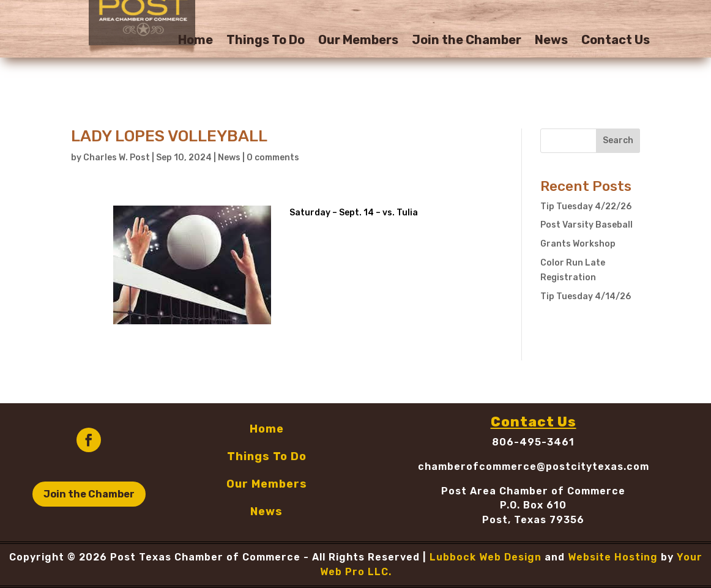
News (551, 41)
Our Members (358, 41)
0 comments (273, 158)
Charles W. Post (117, 158)
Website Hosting (613, 557)
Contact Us (616, 41)
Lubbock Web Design (486, 557)
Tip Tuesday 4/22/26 (586, 207)
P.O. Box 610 (533, 505)
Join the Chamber (467, 41)
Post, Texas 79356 (533, 520)
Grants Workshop (578, 244)
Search (618, 140)
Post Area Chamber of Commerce (533, 491)
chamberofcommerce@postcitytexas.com (534, 467)
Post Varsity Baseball (586, 225)
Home (195, 41)
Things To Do (266, 41)
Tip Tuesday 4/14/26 (586, 296)
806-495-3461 (533, 442)
